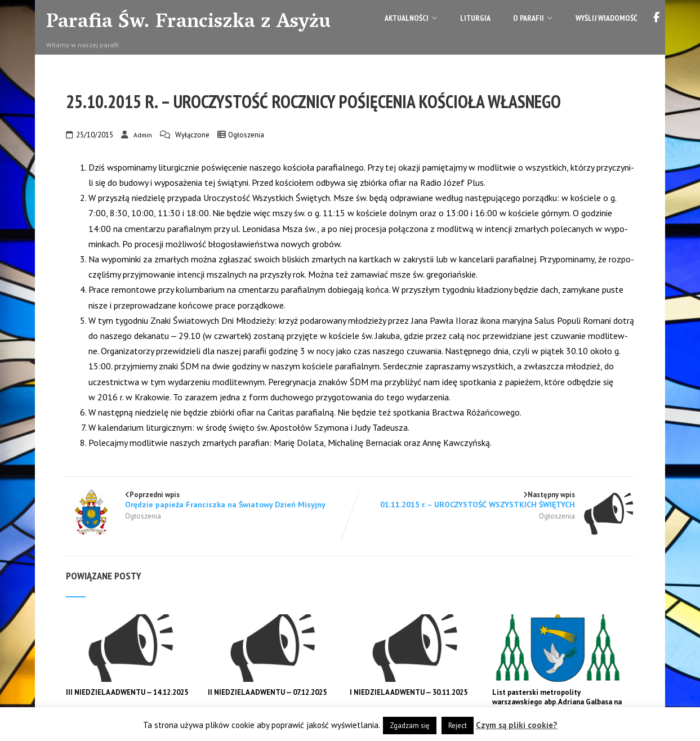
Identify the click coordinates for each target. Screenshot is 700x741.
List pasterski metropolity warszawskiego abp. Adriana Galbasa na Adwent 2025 (557, 702)
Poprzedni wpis (208, 500)
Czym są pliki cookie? (517, 725)
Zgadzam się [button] (410, 726)
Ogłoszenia (246, 135)
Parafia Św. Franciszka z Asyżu (188, 23)
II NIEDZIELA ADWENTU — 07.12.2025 (267, 692)
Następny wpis (492, 500)
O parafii (533, 18)
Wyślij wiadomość (606, 18)
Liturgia (475, 18)
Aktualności (411, 18)
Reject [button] (458, 726)
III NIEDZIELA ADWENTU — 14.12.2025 (127, 692)
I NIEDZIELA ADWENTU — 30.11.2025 (409, 692)
